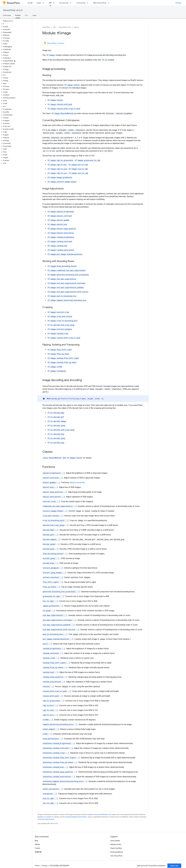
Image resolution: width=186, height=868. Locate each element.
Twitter (37, 848)
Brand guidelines (117, 852)
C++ (27, 15)
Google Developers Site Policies (76, 817)
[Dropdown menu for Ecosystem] (71, 3)
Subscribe (174, 866)
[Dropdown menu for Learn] (44, 3)
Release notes (116, 844)
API (55, 27)
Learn (39, 3)
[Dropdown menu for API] (54, 3)
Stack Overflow (116, 848)
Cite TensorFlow (116, 856)
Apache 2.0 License (44, 817)
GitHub (178, 3)
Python (76, 27)
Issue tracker (115, 841)
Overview (7, 15)
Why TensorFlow (100, 3)
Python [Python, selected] (18, 15)
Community (81, 3)
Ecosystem (64, 3)
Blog (36, 841)
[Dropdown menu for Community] (88, 3)
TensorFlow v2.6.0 (13, 10)
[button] (15, 24)
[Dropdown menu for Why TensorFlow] (109, 3)
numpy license (49, 819)
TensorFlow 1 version (54, 43)
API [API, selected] (50, 3)
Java (34, 15)
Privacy (45, 866)
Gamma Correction (77, 483)
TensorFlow (46, 27)
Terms (37, 866)
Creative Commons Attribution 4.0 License (102, 814)
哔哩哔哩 (38, 852)
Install (30, 3)
